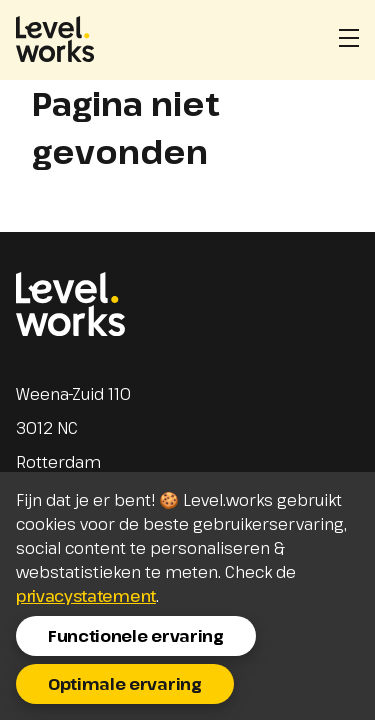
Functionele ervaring (136, 636)
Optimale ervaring (125, 684)
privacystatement (86, 596)
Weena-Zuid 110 (73, 394)
